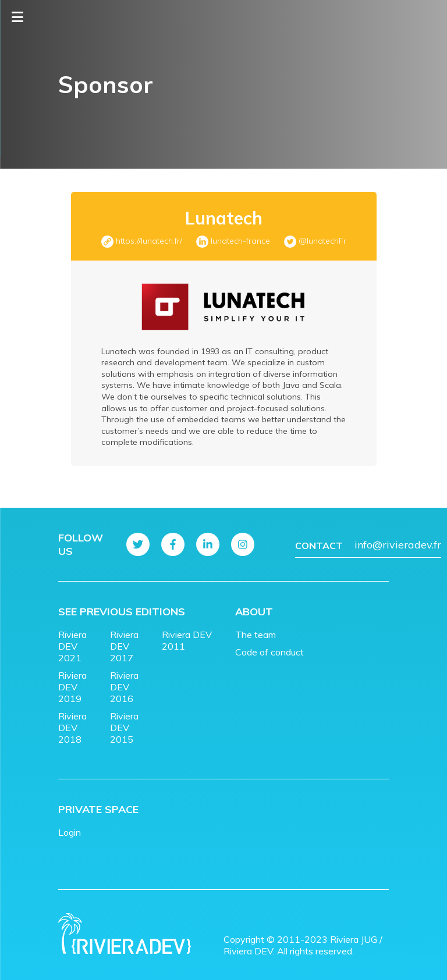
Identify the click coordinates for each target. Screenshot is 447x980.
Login (70, 832)
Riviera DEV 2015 (124, 728)
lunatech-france (240, 241)
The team (256, 635)
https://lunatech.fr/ (149, 241)
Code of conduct (269, 652)
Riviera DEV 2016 (124, 687)
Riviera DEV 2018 (72, 728)
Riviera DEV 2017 (124, 646)
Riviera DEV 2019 (72, 687)
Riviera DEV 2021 (72, 646)
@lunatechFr (322, 241)
